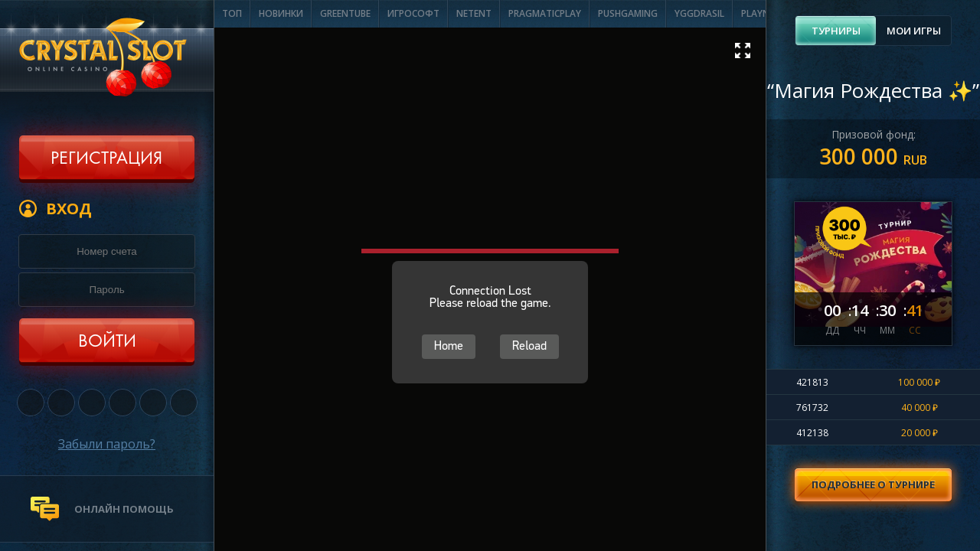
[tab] (836, 31)
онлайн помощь (124, 509)
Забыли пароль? (107, 444)
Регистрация (106, 159)
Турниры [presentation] (836, 31)
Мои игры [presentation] (914, 31)
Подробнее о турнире (873, 484)
